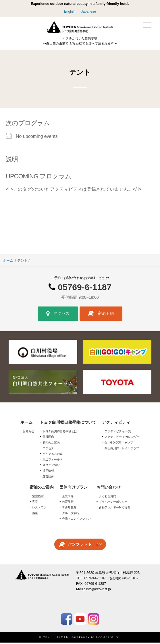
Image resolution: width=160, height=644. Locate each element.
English (70, 11)
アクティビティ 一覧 (118, 433)
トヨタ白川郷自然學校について (68, 424)
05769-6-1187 (85, 289)
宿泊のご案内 (42, 489)
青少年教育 (69, 509)
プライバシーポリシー (113, 503)
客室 (35, 503)
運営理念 (48, 438)
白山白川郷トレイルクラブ (122, 450)
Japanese (88, 11)
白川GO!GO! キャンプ (119, 444)
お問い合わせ (109, 489)
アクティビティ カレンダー (122, 438)
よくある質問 (107, 498)
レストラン (39, 509)
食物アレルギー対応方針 (115, 509)
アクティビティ (116, 424)
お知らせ (28, 433)
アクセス (58, 315)
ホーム (8, 262)
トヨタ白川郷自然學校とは (60, 433)
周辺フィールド (53, 461)
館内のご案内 (51, 444)
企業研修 (68, 498)
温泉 (35, 515)
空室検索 (38, 498)
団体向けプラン (74, 489)
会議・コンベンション (76, 520)
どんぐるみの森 (53, 455)
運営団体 (48, 478)
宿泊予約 (101, 315)
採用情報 (48, 472)
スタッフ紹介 (51, 467)
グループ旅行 (71, 515)
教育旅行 (68, 503)
